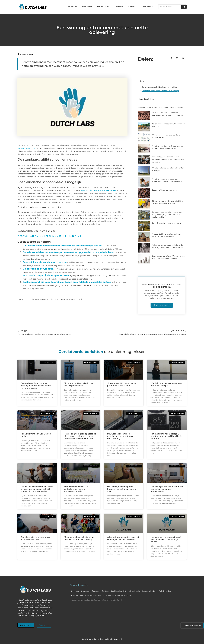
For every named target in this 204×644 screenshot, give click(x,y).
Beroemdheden (149, 591)
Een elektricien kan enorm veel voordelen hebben (36, 538)
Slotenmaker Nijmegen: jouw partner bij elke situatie (121, 384)
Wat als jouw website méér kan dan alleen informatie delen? (97, 600)
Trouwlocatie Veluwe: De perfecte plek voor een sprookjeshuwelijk (76, 489)
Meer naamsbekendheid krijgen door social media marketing (80, 538)
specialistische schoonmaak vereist (99, 190)
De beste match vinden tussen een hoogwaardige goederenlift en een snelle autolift (167, 214)
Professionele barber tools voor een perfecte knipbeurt (162, 107)
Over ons (73, 7)
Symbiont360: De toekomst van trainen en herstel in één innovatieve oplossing (168, 159)
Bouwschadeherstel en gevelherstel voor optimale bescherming (120, 436)
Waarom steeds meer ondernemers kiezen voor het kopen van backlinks (102, 595)
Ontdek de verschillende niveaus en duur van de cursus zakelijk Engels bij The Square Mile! (37, 489)
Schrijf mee (147, 7)
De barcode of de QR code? (39, 269)
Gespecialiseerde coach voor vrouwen (45, 262)
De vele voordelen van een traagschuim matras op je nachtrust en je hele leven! (69, 252)
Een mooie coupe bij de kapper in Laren (46, 275)
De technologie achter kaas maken (167, 223)
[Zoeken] (184, 7)
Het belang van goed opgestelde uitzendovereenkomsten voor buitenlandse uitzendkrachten (80, 436)
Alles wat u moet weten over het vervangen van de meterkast (123, 538)
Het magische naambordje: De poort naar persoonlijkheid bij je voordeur (166, 436)
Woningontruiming (75, 299)
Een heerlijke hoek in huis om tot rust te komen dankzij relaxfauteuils (167, 489)
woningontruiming (27, 148)
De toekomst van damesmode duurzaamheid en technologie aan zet (63, 246)
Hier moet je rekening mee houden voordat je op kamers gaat (122, 489)
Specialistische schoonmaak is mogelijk (160, 91)
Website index (165, 591)
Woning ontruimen (56, 299)
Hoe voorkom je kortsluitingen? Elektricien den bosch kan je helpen (166, 539)
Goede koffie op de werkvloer (164, 190)
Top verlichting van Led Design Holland (36, 435)
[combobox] (170, 7)
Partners (119, 7)
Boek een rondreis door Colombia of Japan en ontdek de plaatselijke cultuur (67, 282)
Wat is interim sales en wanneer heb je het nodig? (166, 384)
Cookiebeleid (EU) (119, 591)
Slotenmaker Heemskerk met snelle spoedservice (79, 384)
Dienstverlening (25, 54)
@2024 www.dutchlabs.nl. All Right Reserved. (102, 639)
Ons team (87, 7)
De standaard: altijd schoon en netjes (159, 87)
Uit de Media (103, 7)
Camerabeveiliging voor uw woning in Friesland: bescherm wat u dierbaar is (36, 386)
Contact (132, 7)
